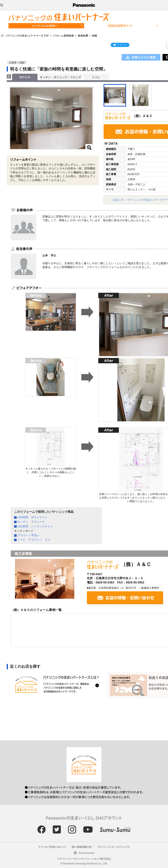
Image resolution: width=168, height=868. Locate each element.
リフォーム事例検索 (63, 35)
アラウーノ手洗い (28, 535)
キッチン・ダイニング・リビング (60, 77)
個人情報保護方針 (82, 847)
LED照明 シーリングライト (35, 526)
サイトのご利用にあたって (52, 847)
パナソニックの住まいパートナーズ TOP (27, 35)
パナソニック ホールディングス (113, 847)
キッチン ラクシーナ (31, 522)
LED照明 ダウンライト (32, 517)
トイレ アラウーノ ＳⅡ (34, 540)
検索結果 (83, 35)
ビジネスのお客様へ (45, 26)
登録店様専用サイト (121, 26)
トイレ (96, 77)
